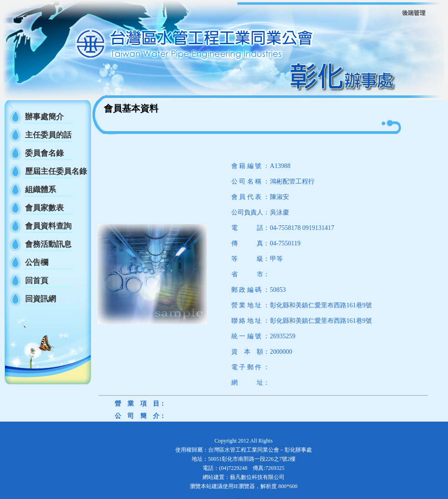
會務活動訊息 (48, 244)
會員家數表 (44, 208)
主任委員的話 (48, 135)
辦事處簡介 (44, 117)
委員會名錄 (44, 153)
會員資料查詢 (48, 226)
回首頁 (37, 281)
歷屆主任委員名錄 (56, 171)
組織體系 (41, 190)
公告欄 (37, 262)
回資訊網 (41, 299)
